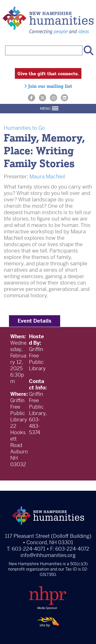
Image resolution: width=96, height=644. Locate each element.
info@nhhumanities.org (48, 555)
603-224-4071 (29, 549)
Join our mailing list (48, 86)
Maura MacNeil (47, 177)
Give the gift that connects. (48, 73)
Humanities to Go (24, 128)
